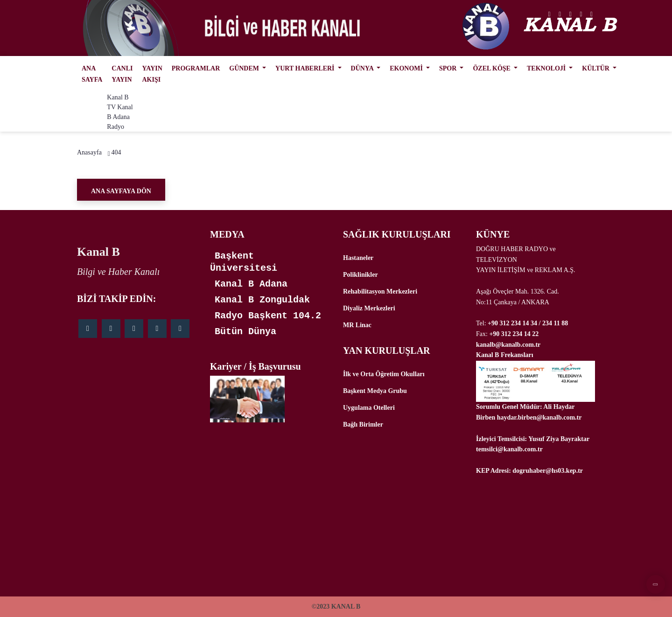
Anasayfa (89, 152)
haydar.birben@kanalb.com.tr (539, 417)
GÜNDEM (245, 68)
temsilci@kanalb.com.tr (509, 449)
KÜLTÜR (596, 68)
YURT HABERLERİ (306, 68)
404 (116, 152)
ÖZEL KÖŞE (492, 68)
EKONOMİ (407, 68)
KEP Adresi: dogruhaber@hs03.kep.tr (529, 471)
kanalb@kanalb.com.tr (508, 345)
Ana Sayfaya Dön (121, 191)
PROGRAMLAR (196, 68)
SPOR (449, 68)
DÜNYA (363, 68)
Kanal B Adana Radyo (120, 117)
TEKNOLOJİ (547, 68)
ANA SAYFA (92, 74)
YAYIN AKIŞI (152, 74)
